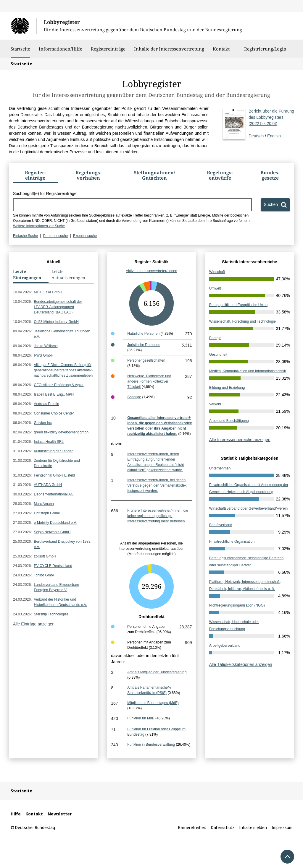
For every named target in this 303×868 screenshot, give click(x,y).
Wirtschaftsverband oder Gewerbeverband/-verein (248, 508)
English (274, 136)
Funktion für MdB (141, 718)
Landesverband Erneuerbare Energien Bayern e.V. (56, 587)
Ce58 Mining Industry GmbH (56, 322)
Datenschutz (223, 827)
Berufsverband (221, 525)
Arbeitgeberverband (225, 646)
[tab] (35, 176)
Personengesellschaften (146, 360)
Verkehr (215, 404)
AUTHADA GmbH (48, 485)
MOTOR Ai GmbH (48, 292)
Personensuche (55, 236)
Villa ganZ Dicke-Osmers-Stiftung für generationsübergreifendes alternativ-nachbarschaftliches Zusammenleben (63, 370)
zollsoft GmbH (45, 556)
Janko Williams (46, 346)
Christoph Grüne (47, 513)
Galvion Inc (43, 423)
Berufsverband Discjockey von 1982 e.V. (62, 544)
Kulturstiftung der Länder (53, 451)
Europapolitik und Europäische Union (238, 305)
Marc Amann (44, 504)
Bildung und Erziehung (227, 388)
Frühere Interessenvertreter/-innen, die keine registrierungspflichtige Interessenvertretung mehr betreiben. (158, 516)
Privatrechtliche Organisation (232, 542)
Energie (215, 338)
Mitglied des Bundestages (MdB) (153, 703)
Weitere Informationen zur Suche (39, 226)
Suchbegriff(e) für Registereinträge (45, 194)
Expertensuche (85, 236)
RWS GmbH (43, 355)
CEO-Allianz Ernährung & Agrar (59, 385)
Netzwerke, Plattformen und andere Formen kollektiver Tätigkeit (149, 381)
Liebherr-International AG (54, 494)
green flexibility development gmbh (61, 432)
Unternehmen (220, 468)
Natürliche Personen (143, 334)
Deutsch (271, 123)
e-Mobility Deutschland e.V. (55, 523)
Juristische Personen (144, 345)
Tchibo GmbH (45, 575)
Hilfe (16, 814)
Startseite (20, 49)
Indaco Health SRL (49, 442)
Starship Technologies (51, 614)
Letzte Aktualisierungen (68, 274)
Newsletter (60, 814)
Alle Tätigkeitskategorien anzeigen (241, 664)
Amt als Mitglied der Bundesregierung (157, 672)
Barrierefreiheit (192, 827)
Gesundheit (218, 355)
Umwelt (215, 288)
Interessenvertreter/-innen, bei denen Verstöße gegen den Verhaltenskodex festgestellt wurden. (157, 485)
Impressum (282, 827)
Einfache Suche (25, 236)
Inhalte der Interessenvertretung (169, 52)
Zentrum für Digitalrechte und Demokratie (57, 463)
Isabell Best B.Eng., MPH (54, 394)
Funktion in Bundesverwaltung (151, 745)
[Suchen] (275, 205)
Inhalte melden (253, 827)
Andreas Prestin (46, 404)
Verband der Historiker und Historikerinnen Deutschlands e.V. (60, 602)
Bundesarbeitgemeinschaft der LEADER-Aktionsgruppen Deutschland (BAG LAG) (58, 307)
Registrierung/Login (265, 52)
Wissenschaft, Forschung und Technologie (242, 321)
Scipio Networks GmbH (52, 532)
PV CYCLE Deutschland (53, 566)
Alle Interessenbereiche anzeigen (240, 440)
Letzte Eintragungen (27, 274)
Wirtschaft (217, 272)
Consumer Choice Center (54, 413)
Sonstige (134, 397)
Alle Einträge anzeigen (34, 624)
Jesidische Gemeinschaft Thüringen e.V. (62, 334)
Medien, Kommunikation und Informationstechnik (248, 371)
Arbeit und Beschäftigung (229, 421)
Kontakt (221, 52)
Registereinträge (108, 52)
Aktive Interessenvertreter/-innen (151, 271)
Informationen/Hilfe (61, 52)
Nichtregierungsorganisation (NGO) (237, 605)
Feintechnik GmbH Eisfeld (54, 475)
